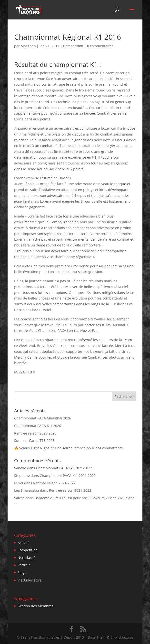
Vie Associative (30, 580)
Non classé (26, 558)
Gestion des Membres (35, 606)
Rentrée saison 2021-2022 (54, 483)
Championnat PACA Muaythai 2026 (43, 418)
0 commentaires (100, 46)
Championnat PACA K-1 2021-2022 (64, 468)
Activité (24, 543)
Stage (22, 573)
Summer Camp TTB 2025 (34, 440)
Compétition (73, 46)
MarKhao (28, 46)
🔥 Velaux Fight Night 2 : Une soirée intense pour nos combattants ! (69, 448)
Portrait (24, 565)
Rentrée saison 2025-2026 (35, 433)
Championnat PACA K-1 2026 (38, 426)
